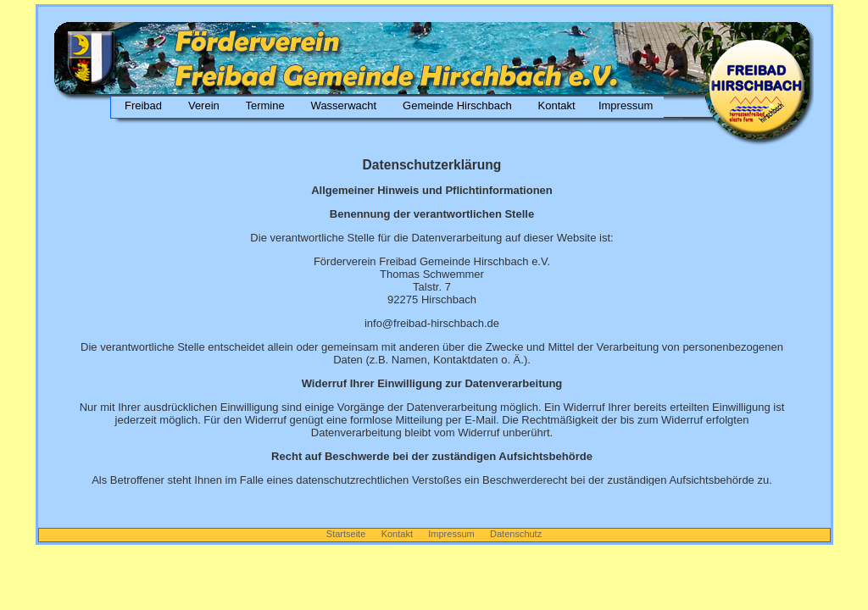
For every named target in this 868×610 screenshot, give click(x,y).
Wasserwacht (343, 105)
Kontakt (556, 105)
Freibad (141, 105)
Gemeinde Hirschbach (458, 105)
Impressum (626, 105)
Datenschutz (516, 534)
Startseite (348, 534)
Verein (203, 105)
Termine (265, 105)
